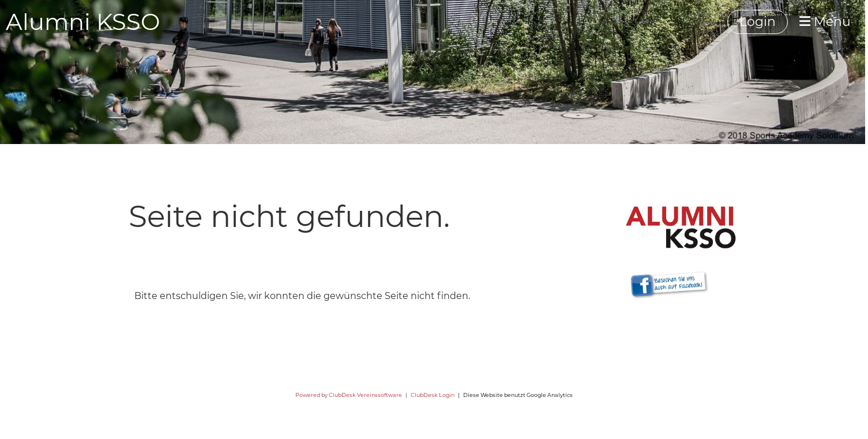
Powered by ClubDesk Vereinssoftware (349, 395)
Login (758, 22)
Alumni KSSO (83, 22)
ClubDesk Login (433, 395)
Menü (825, 22)
